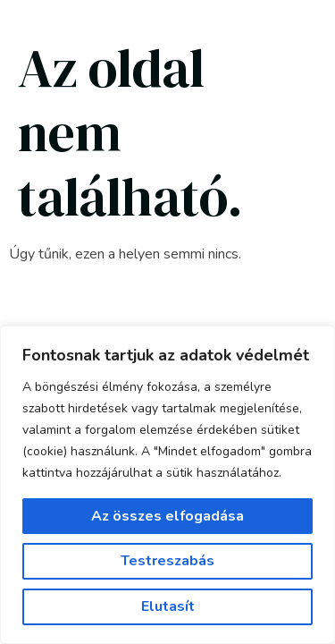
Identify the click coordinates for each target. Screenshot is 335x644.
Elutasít (168, 606)
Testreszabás (167, 561)
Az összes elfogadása (167, 516)
